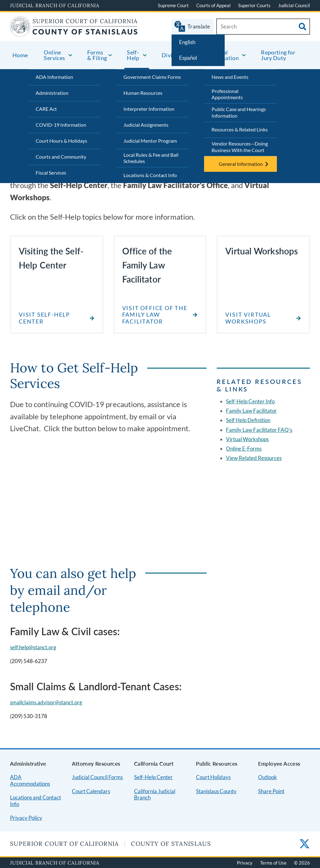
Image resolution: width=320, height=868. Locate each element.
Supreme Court (173, 5)
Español (188, 58)
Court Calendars (91, 791)
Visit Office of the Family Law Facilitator (155, 315)
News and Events (230, 77)
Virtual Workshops (247, 439)
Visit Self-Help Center (44, 318)
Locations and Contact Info (35, 801)
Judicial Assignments (146, 125)
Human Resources (143, 93)
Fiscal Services (51, 173)
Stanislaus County (216, 791)
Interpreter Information (149, 109)
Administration (52, 93)
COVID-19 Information (61, 125)
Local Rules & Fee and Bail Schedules (151, 158)
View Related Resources (254, 458)
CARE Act (46, 109)
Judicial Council (294, 5)
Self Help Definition (248, 420)
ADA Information (54, 77)
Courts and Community (61, 157)
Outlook (267, 777)
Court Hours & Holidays (61, 141)
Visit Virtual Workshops (248, 318)
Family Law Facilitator (251, 411)
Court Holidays (213, 777)
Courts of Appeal (213, 5)
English (187, 42)
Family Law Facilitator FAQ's (259, 430)
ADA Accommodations (30, 780)
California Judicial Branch (155, 794)
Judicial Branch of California (55, 5)
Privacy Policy (26, 818)
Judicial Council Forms (97, 777)
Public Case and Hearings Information (239, 112)
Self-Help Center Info (250, 401)
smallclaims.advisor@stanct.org (46, 702)
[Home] (74, 33)
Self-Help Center (153, 777)
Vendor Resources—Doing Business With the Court (240, 147)
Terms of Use (273, 863)
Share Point (271, 791)
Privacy (245, 863)
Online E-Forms (244, 449)
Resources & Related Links (240, 129)
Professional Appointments (227, 94)
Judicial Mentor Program (150, 141)
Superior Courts (254, 5)
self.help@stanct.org (33, 647)
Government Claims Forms (152, 77)
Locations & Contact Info (150, 175)
